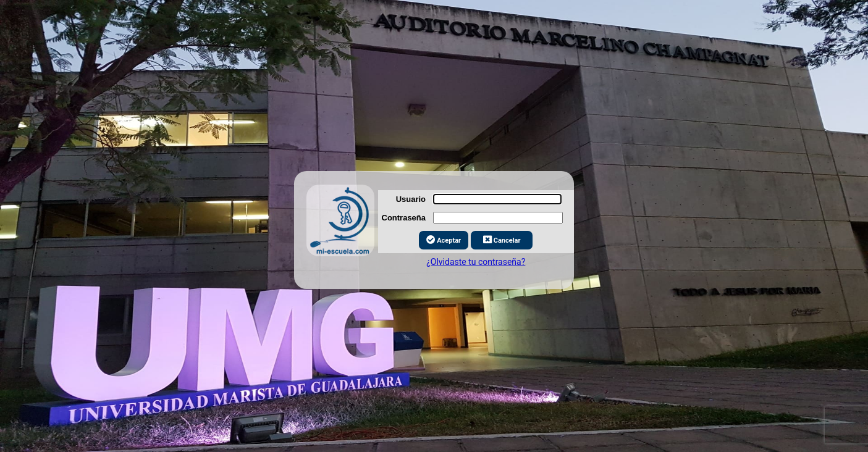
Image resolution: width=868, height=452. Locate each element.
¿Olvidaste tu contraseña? (476, 258)
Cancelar (502, 236)
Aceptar (444, 236)
